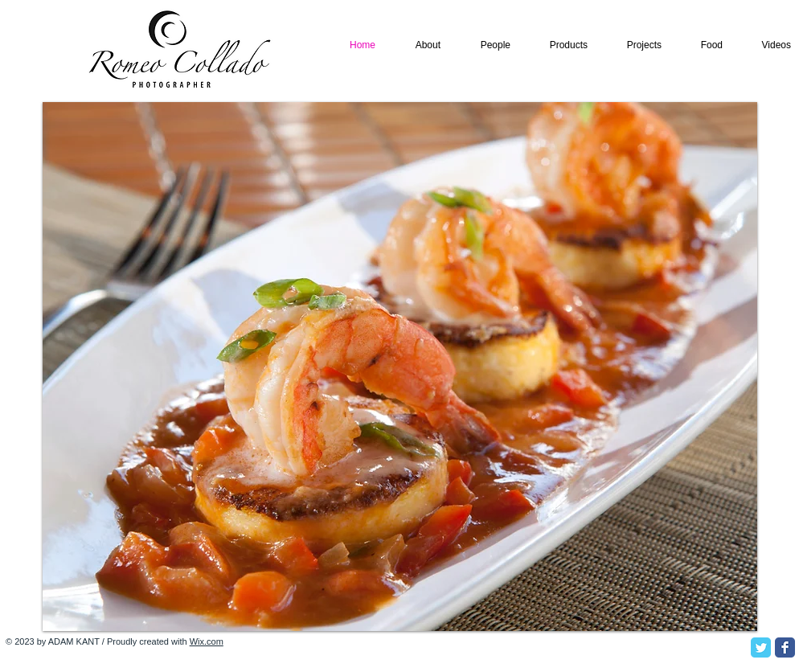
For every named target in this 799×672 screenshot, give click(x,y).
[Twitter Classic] (761, 647)
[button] (400, 367)
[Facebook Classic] (785, 647)
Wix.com (207, 641)
